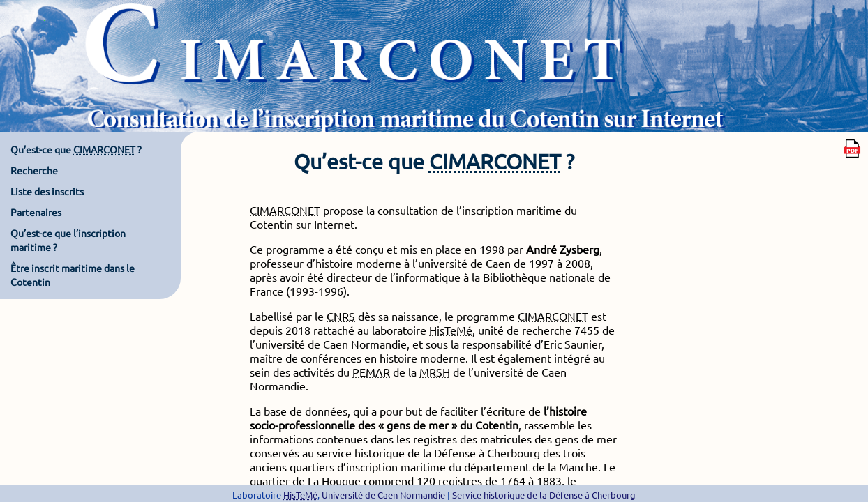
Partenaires (36, 212)
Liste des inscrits (47, 191)
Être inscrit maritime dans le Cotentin (73, 275)
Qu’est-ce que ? (76, 149)
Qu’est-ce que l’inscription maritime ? (68, 240)
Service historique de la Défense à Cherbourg (544, 495)
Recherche (34, 170)
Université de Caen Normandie (383, 495)
